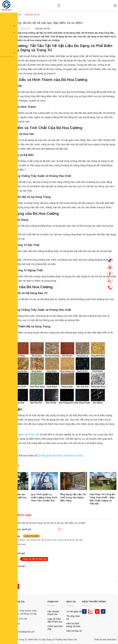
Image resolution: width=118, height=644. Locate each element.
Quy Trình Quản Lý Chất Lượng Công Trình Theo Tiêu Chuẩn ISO (44, 497)
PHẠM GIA (53, 602)
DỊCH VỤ (71, 602)
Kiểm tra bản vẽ (74, 631)
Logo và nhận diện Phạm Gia (55, 620)
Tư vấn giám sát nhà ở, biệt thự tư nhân (60, 456)
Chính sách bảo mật (55, 628)
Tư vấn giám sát (74, 611)
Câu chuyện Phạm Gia (53, 613)
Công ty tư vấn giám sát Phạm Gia (21, 434)
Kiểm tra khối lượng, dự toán (73, 625)
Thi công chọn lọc (73, 617)
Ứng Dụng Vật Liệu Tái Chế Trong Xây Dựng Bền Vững (73, 497)
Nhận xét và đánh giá (13, 553)
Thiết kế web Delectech (105, 640)
